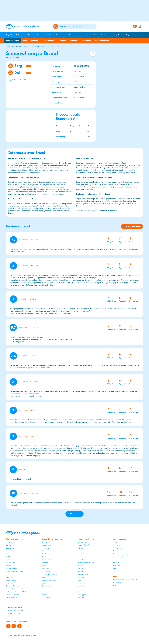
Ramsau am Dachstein (49, 574)
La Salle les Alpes (84, 542)
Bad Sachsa (46, 554)
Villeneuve (46, 595)
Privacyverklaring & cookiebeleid (125, 580)
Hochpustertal (11, 542)
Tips (96, 35)
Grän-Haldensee (83, 560)
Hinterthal (45, 548)
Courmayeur (10, 548)
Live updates (117, 35)
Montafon (9, 560)
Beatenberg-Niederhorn (14, 571)
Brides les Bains (83, 574)
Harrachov (45, 568)
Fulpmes (80, 557)
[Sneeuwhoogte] (28, 26)
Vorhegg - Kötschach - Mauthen (17, 592)
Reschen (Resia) (83, 545)
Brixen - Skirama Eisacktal (15, 589)
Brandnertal (56, 47)
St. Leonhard (46, 545)
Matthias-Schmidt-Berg (86, 563)
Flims (44, 589)
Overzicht (25, 47)
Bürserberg (60, 137)
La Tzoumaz (46, 598)
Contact (116, 586)
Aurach (80, 592)
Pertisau (45, 557)
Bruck (79, 580)
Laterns (80, 565)
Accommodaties (83, 35)
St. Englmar (46, 542)
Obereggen (82, 595)
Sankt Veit (81, 583)
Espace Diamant (12, 568)
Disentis (9, 574)
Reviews (104, 35)
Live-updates (86, 41)
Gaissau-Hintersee (12, 595)
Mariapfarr (45, 592)
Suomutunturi (11, 554)
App (128, 35)
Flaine (44, 565)
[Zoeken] (78, 26)
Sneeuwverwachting (64, 35)
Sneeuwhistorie (48, 41)
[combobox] (78, 26)
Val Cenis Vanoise (48, 560)
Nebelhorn (10, 565)
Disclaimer (117, 583)
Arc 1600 (81, 577)
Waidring (45, 563)
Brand (64, 47)
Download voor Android (14, 610)
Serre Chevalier (12, 580)
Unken (44, 577)
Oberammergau (12, 598)
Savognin (9, 545)
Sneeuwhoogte (12, 41)
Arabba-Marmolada (13, 557)
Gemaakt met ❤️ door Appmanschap (21, 635)
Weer (25, 41)
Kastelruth (81, 586)
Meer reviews (74, 514)
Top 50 (9, 35)
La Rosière (81, 551)
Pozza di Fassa (82, 589)
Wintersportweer (35, 35)
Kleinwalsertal (47, 586)
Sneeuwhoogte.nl (13, 47)
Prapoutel (81, 598)
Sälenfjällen (10, 577)
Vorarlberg (45, 47)
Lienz (8, 551)
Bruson (44, 583)
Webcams (20, 35)
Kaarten (49, 35)
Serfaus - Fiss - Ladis (13, 586)
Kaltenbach (46, 571)
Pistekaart (62, 41)
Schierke (81, 548)
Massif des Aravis (12, 583)
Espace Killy (10, 563)
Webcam (34, 41)
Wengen (80, 571)
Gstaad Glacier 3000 (49, 580)
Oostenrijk (35, 47)
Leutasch (81, 554)
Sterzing (80, 568)
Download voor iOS (13, 613)
